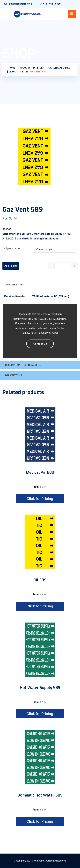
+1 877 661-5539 (52, 4)
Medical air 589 (40, 473)
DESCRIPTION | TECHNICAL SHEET (24, 365)
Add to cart (11, 266)
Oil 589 (40, 580)
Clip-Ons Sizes (12, 248)
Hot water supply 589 (40, 688)
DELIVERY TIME (14, 375)
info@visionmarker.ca (20, 4)
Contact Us (40, 344)
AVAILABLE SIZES (15, 285)
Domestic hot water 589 (40, 795)
